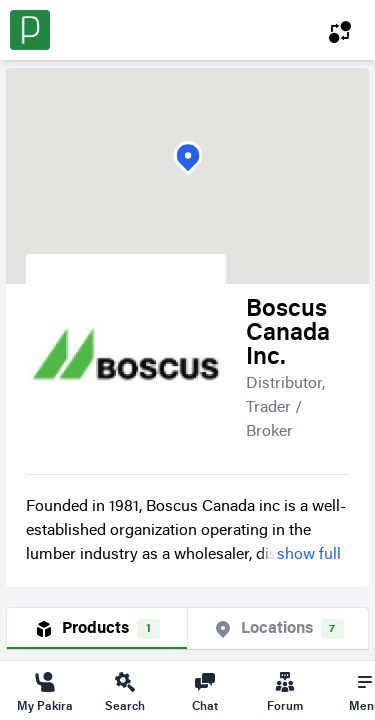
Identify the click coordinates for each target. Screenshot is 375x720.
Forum (285, 691)
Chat (205, 691)
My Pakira (45, 691)
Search (125, 691)
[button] (188, 158)
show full (309, 555)
